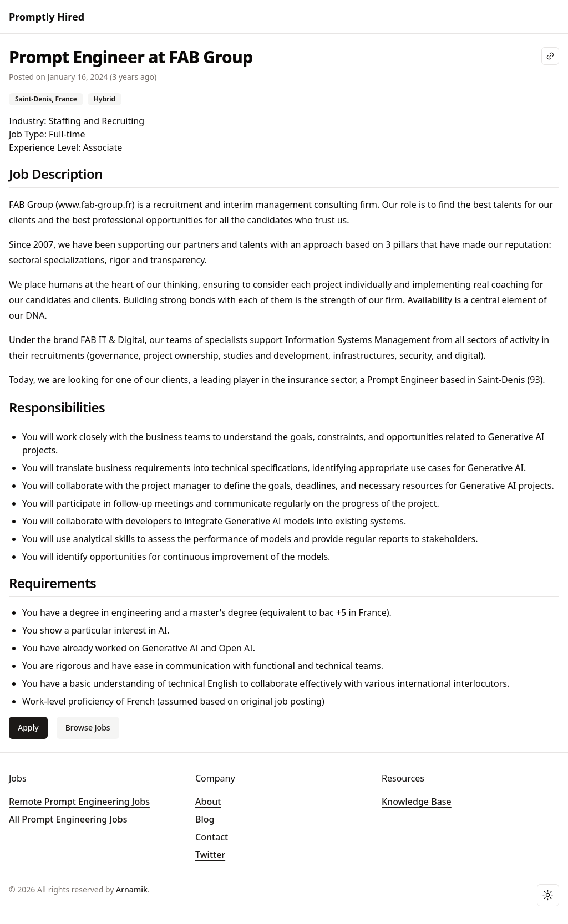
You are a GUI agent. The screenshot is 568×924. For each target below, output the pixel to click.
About (208, 802)
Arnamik (132, 889)
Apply (28, 728)
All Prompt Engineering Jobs (68, 819)
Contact (212, 837)
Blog (205, 819)
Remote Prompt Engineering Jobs (79, 802)
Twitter (210, 855)
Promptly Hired (47, 17)
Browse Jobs (88, 728)
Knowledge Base (417, 802)
